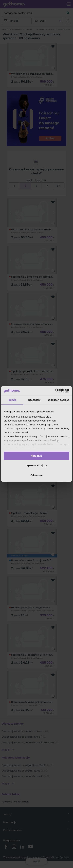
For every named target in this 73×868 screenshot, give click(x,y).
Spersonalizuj (37, 465)
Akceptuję (36, 456)
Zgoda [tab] (12, 400)
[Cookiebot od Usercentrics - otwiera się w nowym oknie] (55, 391)
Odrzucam (36, 475)
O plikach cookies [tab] (59, 400)
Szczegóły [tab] (34, 400)
